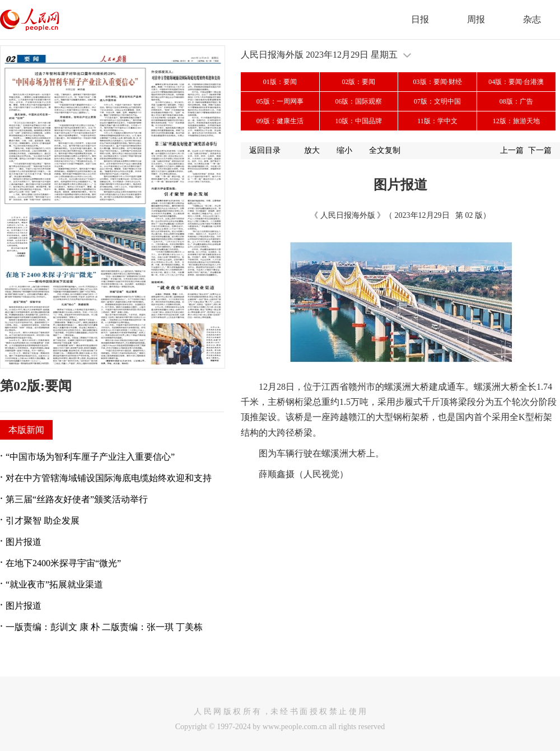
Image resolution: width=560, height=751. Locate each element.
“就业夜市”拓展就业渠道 (54, 584)
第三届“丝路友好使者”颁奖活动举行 (77, 499)
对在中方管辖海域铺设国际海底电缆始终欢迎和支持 (109, 478)
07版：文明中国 (437, 101)
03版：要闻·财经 (438, 82)
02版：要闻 (358, 82)
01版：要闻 (280, 82)
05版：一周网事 (280, 101)
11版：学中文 (437, 121)
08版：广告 (516, 101)
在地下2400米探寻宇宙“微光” (63, 563)
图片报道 (24, 542)
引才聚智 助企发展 (43, 521)
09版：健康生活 (280, 121)
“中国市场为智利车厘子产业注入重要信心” (90, 457)
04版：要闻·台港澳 (516, 82)
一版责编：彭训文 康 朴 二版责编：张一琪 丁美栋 (104, 627)
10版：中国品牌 (358, 121)
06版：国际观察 (358, 101)
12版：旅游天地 (516, 121)
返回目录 (265, 150)
